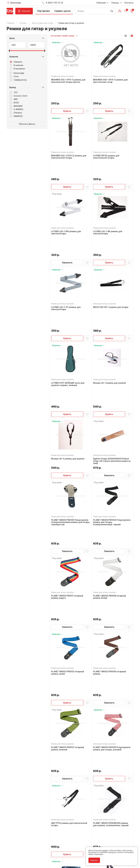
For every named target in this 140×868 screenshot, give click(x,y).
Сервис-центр (62, 11)
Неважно (16, 62)
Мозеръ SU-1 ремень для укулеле (110, 322)
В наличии (16, 65)
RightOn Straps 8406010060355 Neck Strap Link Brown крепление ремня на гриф (70, 752)
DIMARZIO (16, 116)
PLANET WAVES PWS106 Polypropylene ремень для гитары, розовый (112, 630)
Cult (41, 862)
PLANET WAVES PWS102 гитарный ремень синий (68, 570)
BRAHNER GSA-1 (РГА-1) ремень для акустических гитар (111, 82)
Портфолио (44, 11)
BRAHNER (16, 106)
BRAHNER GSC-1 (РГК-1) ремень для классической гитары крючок (69, 82)
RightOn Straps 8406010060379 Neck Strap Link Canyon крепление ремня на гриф (112, 385)
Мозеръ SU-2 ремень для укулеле (69, 383)
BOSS (14, 103)
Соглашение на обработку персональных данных (27, 856)
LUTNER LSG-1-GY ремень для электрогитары (67, 263)
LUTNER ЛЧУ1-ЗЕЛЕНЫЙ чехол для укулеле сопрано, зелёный (69, 323)
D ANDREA (16, 109)
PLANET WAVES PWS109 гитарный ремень (110, 570)
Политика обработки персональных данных (25, 854)
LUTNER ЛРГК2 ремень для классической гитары (107, 142)
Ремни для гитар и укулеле (63, 77)
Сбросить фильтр (27, 124)
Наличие (14, 57)
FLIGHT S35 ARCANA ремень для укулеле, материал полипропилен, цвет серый (110, 752)
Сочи (14, 76)
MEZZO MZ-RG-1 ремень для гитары (111, 262)
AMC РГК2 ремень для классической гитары (70, 690)
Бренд (13, 87)
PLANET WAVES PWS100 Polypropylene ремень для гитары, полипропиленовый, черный (112, 448)
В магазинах (17, 69)
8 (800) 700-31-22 (83, 805)
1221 (14, 92)
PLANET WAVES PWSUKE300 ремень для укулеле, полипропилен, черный (111, 690)
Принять (93, 859)
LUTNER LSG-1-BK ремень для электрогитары (108, 203)
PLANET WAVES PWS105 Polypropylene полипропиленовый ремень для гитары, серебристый (71, 448)
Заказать (67, 216)
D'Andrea (16, 113)
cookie (103, 849)
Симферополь (18, 80)
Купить (67, 95)
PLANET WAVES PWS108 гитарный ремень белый (110, 509)
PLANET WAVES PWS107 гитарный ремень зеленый (68, 630)
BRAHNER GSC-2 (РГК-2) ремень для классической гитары (70, 142)
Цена (12, 38)
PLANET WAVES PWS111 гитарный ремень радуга (68, 509)
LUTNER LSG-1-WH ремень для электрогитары (67, 203)
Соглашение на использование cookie (22, 858)
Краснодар (17, 73)
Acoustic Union (19, 96)
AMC (14, 99)
